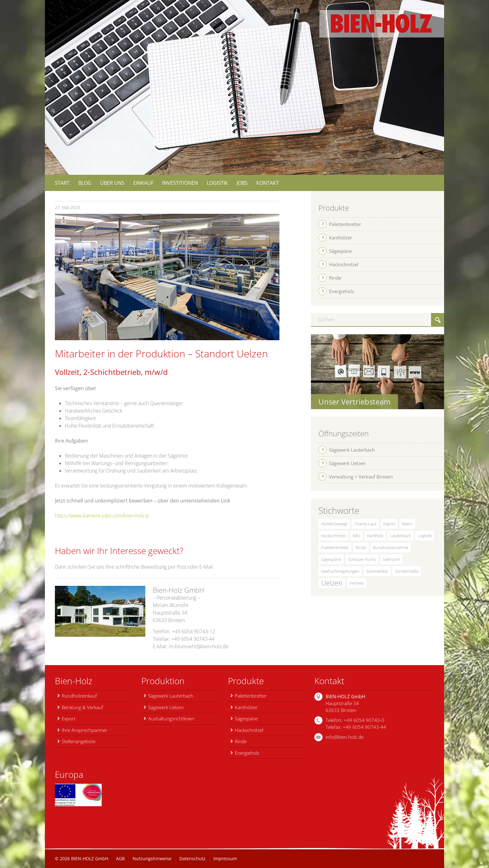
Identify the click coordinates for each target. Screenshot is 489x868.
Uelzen (332, 583)
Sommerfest (377, 571)
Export (389, 524)
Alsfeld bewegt (334, 524)
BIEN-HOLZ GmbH (90, 858)
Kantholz (375, 536)
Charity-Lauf (365, 524)
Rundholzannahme (391, 547)
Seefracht (391, 559)
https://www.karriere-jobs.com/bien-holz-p (102, 516)
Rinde (361, 547)
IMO (356, 536)
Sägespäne (331, 559)
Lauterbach (401, 536)
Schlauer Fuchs (362, 559)
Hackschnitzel (334, 536)
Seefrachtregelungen (340, 571)
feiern (407, 524)
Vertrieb (357, 583)
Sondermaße (407, 571)
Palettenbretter (335, 547)
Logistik (425, 536)
